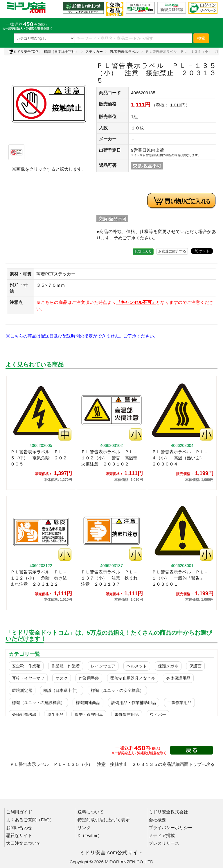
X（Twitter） (90, 835)
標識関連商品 (88, 703)
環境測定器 (22, 690)
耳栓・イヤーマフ (28, 678)
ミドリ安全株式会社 (168, 812)
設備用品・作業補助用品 (134, 703)
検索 (201, 38)
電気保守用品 (127, 715)
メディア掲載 (162, 835)
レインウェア (103, 666)
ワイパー (158, 715)
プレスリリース (164, 843)
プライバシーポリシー (170, 828)
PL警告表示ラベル (124, 52)
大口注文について (24, 843)
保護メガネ (168, 666)
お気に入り (143, 252)
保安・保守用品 (89, 715)
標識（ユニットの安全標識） (117, 690)
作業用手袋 (89, 678)
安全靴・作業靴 (26, 666)
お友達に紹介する (172, 251)
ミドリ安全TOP (23, 52)
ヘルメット (137, 666)
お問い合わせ (19, 828)
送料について (91, 812)
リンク (84, 828)
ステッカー (94, 52)
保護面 (195, 666)
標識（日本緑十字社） (61, 52)
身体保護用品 (178, 678)
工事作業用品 (179, 703)
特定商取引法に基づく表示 (104, 820)
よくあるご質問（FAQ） (30, 820)
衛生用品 (55, 715)
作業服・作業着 (66, 666)
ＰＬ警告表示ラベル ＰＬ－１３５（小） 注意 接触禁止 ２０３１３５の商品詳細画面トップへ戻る (112, 764)
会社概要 (157, 820)
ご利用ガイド (19, 812)
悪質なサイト (19, 835)
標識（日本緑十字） (62, 690)
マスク (62, 678)
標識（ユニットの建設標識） (38, 703)
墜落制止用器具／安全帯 (133, 678)
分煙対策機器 (24, 715)
